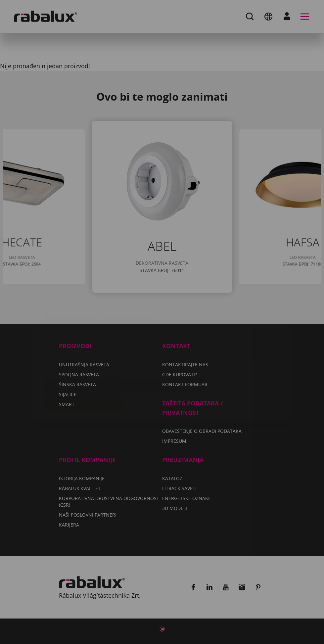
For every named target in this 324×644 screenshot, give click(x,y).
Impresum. (181, 327)
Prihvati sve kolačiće (83, 363)
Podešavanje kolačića (85, 346)
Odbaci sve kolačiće (165, 346)
